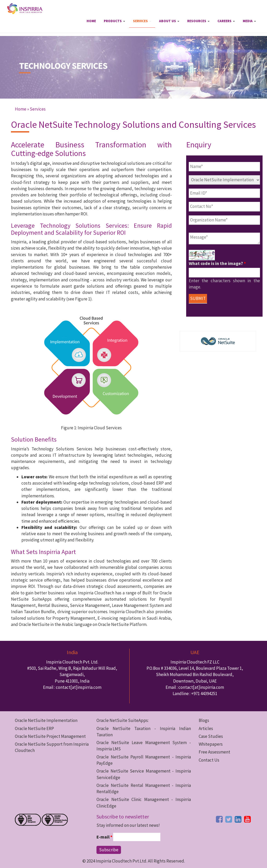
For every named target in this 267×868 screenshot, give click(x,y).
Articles (206, 728)
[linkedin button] (238, 819)
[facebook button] (219, 819)
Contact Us (209, 760)
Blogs (204, 720)
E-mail (104, 837)
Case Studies (211, 736)
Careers (226, 21)
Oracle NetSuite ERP (34, 728)
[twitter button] (229, 819)
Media (249, 21)
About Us (169, 21)
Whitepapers (211, 744)
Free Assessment (214, 752)
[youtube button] (247, 819)
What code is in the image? (217, 263)
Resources (198, 21)
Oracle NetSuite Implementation (46, 720)
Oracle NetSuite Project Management (50, 736)
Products (114, 21)
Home (91, 21)
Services (142, 21)
